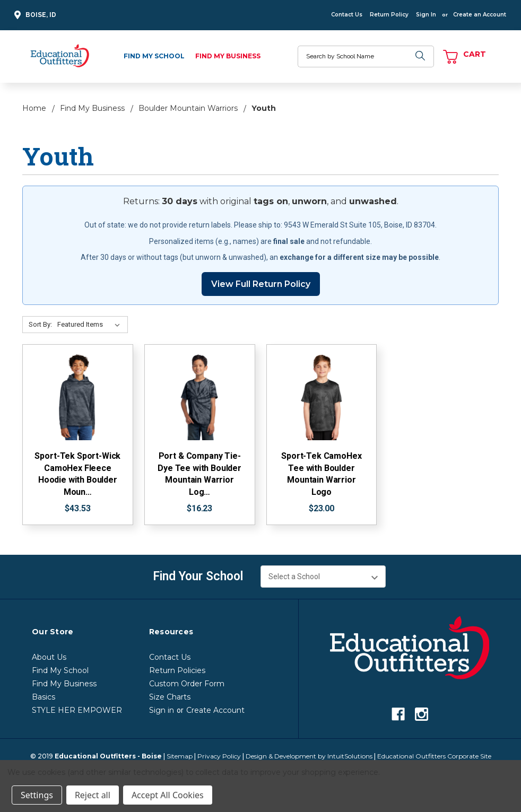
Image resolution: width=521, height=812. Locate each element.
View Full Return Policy (261, 284)
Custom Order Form (187, 684)
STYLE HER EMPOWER (77, 710)
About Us (49, 657)
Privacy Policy (219, 756)
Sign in (162, 710)
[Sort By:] (91, 325)
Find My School (154, 56)
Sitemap (180, 756)
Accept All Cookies (168, 795)
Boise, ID (34, 15)
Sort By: (40, 324)
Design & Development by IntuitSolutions (309, 756)
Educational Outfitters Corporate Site (434, 756)
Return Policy (389, 15)
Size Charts (170, 697)
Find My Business (228, 56)
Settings (37, 795)
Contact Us (347, 15)
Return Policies (177, 670)
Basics (44, 697)
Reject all (93, 795)
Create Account (215, 710)
